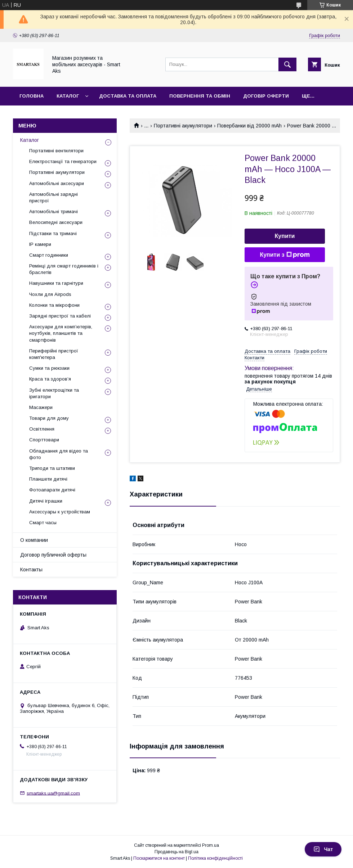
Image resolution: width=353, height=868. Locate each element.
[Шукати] (287, 64)
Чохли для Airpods (50, 294)
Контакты (31, 570)
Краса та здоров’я (50, 379)
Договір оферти (266, 96)
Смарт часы (43, 523)
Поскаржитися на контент (159, 858)
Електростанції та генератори (63, 161)
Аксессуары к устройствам (60, 512)
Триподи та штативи (52, 468)
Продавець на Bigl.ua (176, 852)
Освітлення (42, 429)
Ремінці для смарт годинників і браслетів (64, 269)
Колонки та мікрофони (54, 305)
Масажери (41, 407)
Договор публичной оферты (53, 555)
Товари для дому (49, 418)
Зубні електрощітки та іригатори (54, 393)
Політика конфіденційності (215, 858)
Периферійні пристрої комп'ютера (54, 354)
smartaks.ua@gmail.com (53, 793)
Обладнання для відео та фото (59, 454)
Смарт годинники (49, 255)
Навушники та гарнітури (56, 283)
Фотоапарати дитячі (52, 490)
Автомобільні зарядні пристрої (53, 197)
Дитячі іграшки (46, 501)
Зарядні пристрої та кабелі (60, 316)
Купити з (285, 255)
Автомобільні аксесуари (57, 183)
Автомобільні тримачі (53, 212)
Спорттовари (44, 440)
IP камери (40, 244)
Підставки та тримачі (53, 233)
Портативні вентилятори (56, 151)
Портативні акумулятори (183, 126)
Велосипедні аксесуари (56, 222)
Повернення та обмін (200, 96)
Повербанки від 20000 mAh (249, 126)
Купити (285, 236)
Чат (323, 849)
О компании (34, 540)
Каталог (68, 96)
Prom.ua (211, 845)
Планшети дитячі (48, 479)
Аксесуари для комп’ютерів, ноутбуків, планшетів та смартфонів (61, 333)
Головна (32, 96)
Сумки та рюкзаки (49, 368)
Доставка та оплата (128, 96)
